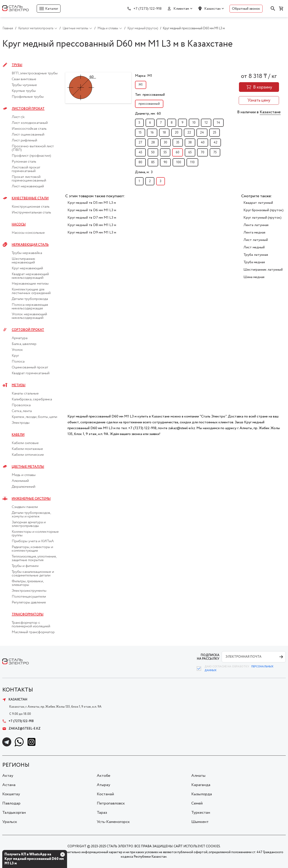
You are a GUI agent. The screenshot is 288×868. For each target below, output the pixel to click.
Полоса (18, 362)
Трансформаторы (28, 614)
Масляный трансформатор (33, 632)
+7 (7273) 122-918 (147, 9)
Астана (9, 785)
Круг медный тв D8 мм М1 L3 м (92, 225)
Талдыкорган (14, 813)
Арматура (20, 338)
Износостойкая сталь (29, 129)
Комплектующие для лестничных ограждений (31, 291)
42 (215, 143)
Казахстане (270, 112)
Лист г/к (18, 117)
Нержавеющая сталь (30, 245)
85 (153, 162)
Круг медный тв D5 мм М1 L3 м (92, 203)
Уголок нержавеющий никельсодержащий (29, 316)
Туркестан (201, 813)
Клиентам (181, 9)
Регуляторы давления (29, 603)
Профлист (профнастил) (31, 156)
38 (190, 143)
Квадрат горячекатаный (31, 373)
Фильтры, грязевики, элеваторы (28, 583)
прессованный (149, 104)
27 (140, 143)
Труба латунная (256, 255)
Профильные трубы (28, 97)
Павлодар (11, 803)
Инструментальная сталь (31, 213)
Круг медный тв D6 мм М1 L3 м (92, 210)
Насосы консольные (28, 233)
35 (178, 143)
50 (153, 152)
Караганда (201, 785)
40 (203, 143)
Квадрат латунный (258, 203)
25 (215, 133)
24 (202, 133)
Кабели (18, 435)
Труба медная (254, 262)
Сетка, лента (22, 411)
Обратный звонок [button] (246, 9)
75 (215, 152)
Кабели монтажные (27, 449)
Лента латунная (256, 225)
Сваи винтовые (24, 79)
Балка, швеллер (24, 344)
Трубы (17, 65)
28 (153, 143)
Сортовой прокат (28, 330)
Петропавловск (111, 803)
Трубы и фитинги (25, 566)
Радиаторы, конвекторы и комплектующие (32, 549)
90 (165, 162)
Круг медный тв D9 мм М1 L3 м (92, 232)
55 (165, 152)
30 (165, 143)
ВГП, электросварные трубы (35, 73)
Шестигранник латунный (263, 270)
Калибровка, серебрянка (32, 399)
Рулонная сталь (24, 162)
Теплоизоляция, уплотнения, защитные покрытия (34, 558)
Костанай (105, 794)
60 (178, 152)
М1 (141, 85)
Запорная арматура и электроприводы (29, 524)
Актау (8, 776)
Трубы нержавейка (27, 253)
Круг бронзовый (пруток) (263, 210)
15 (140, 133)
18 (164, 133)
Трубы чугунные (24, 85)
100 (179, 162)
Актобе (103, 776)
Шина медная (254, 277)
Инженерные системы (31, 499)
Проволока (21, 405)
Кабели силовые (25, 443)
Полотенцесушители (29, 597)
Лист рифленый (24, 141)
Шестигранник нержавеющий (24, 261)
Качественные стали (30, 198)
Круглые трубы (24, 91)
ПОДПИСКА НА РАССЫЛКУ (208, 657)
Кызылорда (202, 794)
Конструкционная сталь (31, 207)
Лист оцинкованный (28, 135)
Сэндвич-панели (25, 507)
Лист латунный (256, 240)
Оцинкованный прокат (30, 367)
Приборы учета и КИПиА (33, 541)
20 (177, 133)
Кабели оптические (28, 455)
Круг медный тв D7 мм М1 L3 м (92, 218)
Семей (197, 803)
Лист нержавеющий (28, 186)
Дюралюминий (24, 487)
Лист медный (254, 247)
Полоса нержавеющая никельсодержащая (30, 307)
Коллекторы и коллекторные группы (35, 534)
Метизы (19, 385)
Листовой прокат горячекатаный (26, 169)
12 (206, 123)
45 (140, 152)
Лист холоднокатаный (30, 123)
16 (152, 133)
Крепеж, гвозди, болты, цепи (34, 417)
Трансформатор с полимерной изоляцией (31, 625)
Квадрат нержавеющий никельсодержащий (30, 276)
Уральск (10, 822)
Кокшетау (11, 794)
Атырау (103, 785)
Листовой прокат (28, 109)
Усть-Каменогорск (113, 822)
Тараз (102, 813)
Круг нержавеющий (27, 268)
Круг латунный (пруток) (262, 218)
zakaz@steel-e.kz (21, 729)
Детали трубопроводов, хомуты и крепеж (31, 515)
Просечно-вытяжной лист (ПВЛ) (33, 148)
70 (202, 152)
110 (192, 162)
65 (190, 152)
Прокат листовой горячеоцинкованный (29, 179)
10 (194, 123)
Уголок (17, 350)
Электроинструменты (29, 591)
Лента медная (254, 232)
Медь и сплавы (24, 475)
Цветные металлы (28, 467)
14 (218, 123)
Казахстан (212, 9)
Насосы (19, 224)
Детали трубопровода (30, 299)
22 (189, 133)
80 (140, 162)
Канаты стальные (25, 394)
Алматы (198, 776)
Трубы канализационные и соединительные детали (33, 574)
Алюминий (20, 481)
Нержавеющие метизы (30, 284)
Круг (15, 356)
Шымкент (200, 822)
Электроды (21, 423)
